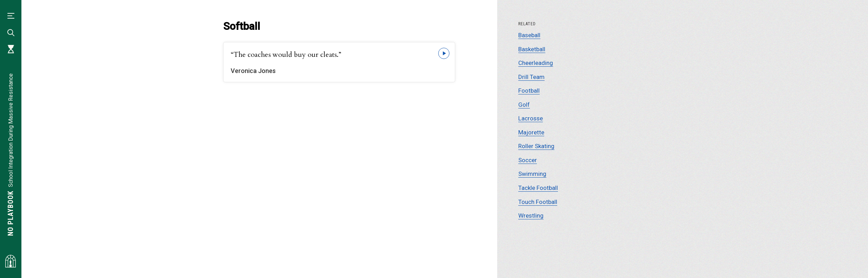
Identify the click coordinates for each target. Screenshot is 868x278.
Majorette (531, 132)
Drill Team (531, 77)
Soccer (528, 160)
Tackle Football (538, 188)
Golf (524, 105)
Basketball (532, 49)
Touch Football (538, 202)
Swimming (532, 174)
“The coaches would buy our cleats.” (286, 55)
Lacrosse (531, 118)
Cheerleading (536, 63)
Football (529, 91)
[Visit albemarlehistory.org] (11, 261)
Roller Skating (536, 146)
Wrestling (531, 216)
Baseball (529, 35)
